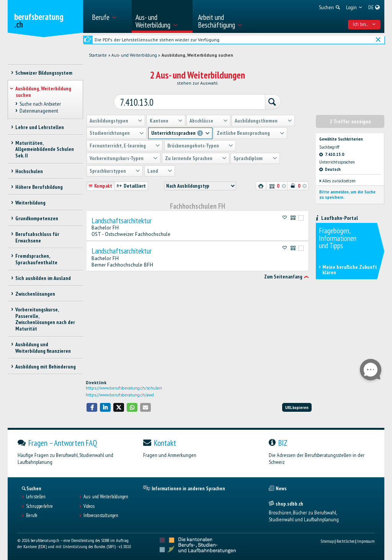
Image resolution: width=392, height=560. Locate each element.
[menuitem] (109, 16)
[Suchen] (267, 100)
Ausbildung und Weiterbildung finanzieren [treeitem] (43, 348)
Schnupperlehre (39, 506)
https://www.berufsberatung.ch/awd (120, 395)
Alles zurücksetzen (337, 178)
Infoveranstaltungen (101, 516)
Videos (89, 506)
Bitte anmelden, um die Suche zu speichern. (347, 192)
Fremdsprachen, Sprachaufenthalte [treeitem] (36, 259)
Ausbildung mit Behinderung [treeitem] (46, 367)
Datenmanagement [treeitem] (39, 111)
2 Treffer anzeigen (350, 119)
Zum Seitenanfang (283, 274)
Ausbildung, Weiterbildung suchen (197, 55)
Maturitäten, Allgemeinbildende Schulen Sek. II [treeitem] (45, 149)
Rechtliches (345, 541)
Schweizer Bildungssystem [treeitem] (44, 73)
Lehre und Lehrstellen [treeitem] (40, 127)
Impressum (366, 541)
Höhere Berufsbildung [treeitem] (39, 187)
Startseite (98, 55)
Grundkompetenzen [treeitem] (37, 218)
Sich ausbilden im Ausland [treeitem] (43, 278)
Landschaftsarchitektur (122, 218)
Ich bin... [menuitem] (364, 24)
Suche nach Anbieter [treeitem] (40, 104)
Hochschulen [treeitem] (29, 171)
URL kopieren (297, 407)
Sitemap (327, 541)
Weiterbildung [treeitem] (30, 203)
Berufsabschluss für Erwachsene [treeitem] (37, 237)
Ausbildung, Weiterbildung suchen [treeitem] (43, 92)
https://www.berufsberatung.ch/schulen (124, 388)
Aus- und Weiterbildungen (106, 497)
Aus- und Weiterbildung (134, 55)
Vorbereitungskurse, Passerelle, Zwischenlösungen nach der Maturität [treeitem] (45, 319)
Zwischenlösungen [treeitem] (35, 294)
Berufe (32, 516)
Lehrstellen (36, 497)
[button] (92, 407)
